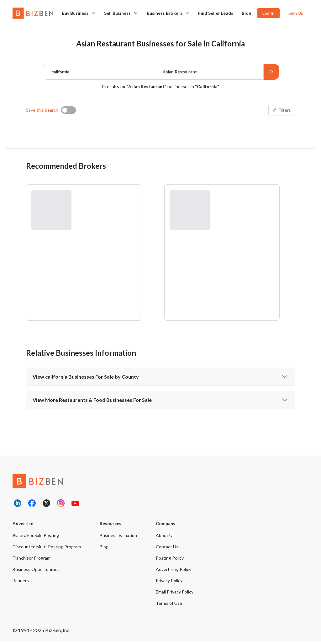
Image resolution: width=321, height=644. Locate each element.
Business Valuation (118, 538)
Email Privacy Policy (175, 594)
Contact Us (167, 549)
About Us (165, 538)
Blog (246, 13)
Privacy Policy (169, 583)
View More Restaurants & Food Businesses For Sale (160, 402)
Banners (21, 583)
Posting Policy (170, 560)
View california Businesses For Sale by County (160, 379)
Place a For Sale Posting (36, 538)
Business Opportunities (36, 572)
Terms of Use (169, 606)
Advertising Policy (174, 572)
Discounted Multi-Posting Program (47, 549)
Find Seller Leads (216, 13)
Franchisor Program (32, 560)
